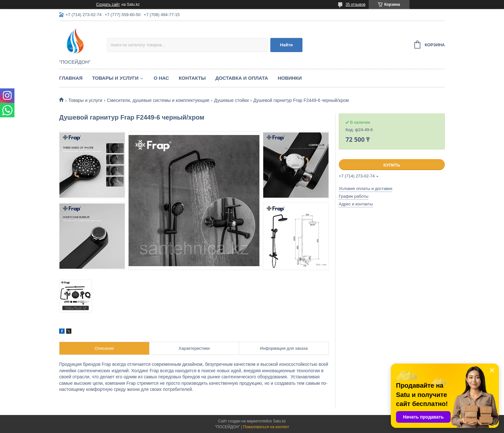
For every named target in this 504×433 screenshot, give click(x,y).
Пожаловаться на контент (266, 427)
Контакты (192, 78)
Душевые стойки (231, 100)
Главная (71, 78)
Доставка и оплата (242, 78)
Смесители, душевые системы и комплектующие (158, 100)
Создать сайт (108, 5)
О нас (161, 78)
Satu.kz (279, 421)
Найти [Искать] (286, 45)
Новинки (290, 78)
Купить (392, 165)
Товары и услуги (115, 78)
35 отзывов (355, 5)
